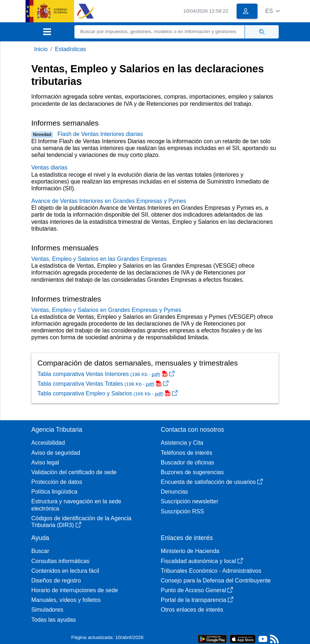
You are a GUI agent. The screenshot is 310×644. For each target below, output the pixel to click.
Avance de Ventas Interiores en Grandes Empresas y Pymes (109, 201)
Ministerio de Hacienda (190, 551)
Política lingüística (54, 492)
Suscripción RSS (182, 511)
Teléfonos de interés (186, 453)
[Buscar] (160, 32)
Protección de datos (57, 482)
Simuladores (47, 610)
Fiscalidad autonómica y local (202, 561)
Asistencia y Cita (182, 443)
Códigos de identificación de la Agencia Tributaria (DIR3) (81, 522)
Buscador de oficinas (188, 462)
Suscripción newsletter (190, 501)
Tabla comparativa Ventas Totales (103, 384)
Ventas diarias (49, 167)
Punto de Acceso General (197, 590)
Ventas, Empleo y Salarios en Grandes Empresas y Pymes (106, 310)
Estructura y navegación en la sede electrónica (76, 505)
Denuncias (174, 492)
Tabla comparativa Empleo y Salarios (108, 393)
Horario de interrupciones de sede (75, 590)
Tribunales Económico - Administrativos (211, 571)
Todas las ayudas (54, 620)
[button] (272, 11)
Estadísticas (70, 49)
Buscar (40, 551)
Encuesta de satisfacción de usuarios (212, 482)
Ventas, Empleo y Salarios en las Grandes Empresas (99, 259)
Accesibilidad (48, 443)
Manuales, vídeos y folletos (66, 600)
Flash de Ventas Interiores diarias (100, 134)
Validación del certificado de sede (74, 472)
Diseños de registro (56, 580)
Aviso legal (45, 462)
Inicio (41, 49)
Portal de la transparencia (197, 600)
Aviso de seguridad (56, 453)
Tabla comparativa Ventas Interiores (106, 374)
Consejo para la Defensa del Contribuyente (216, 580)
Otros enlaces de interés (192, 610)
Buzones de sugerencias (192, 472)
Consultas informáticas (60, 561)
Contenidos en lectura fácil (65, 571)
